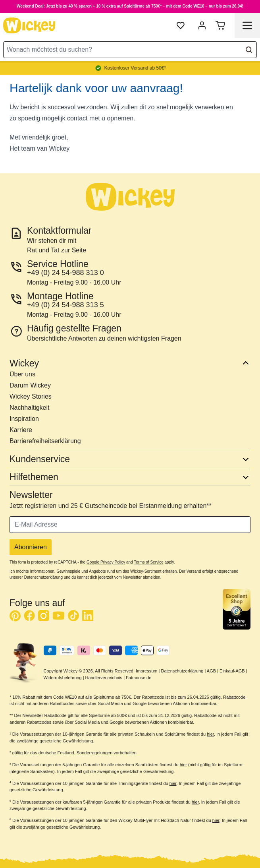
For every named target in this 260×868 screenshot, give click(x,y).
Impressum (146, 671)
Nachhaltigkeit (30, 408)
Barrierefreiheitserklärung (45, 441)
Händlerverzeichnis (104, 678)
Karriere (21, 430)
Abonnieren (31, 547)
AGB (211, 671)
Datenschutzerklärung (182, 671)
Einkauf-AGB (232, 671)
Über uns (22, 374)
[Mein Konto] (202, 25)
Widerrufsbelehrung (63, 678)
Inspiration (24, 419)
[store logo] (29, 25)
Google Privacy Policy (106, 562)
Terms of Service (148, 562)
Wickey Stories (31, 396)
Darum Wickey (30, 385)
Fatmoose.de (139, 678)
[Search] (249, 50)
